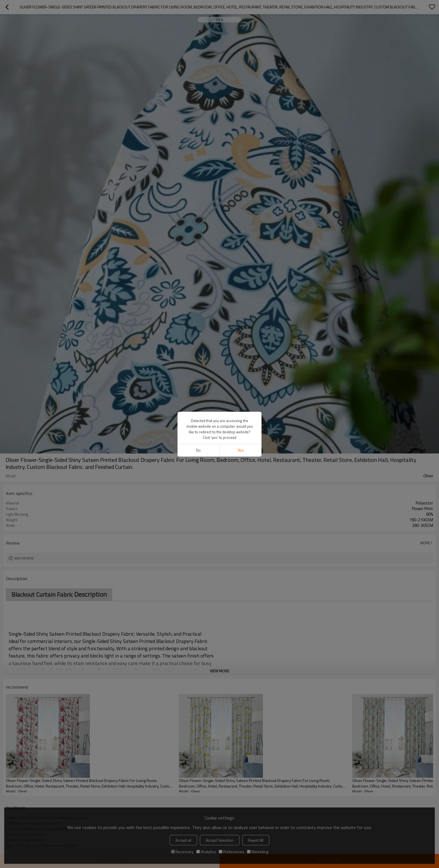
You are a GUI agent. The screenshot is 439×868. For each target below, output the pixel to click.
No (198, 450)
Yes (241, 450)
